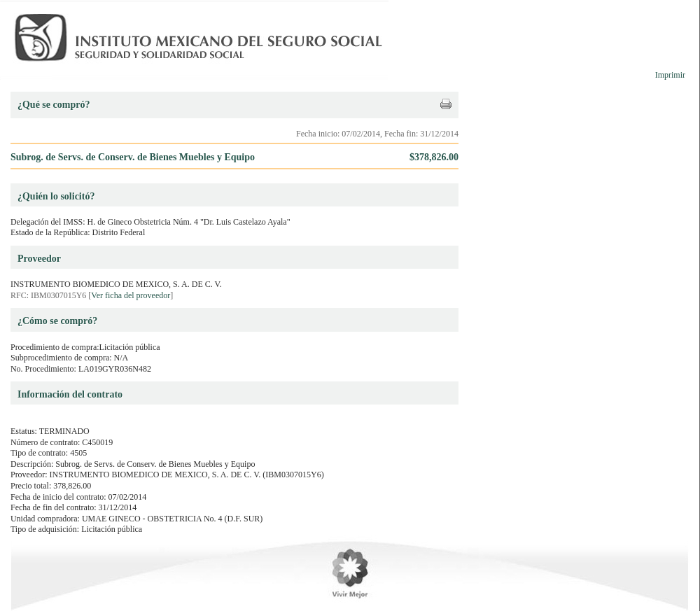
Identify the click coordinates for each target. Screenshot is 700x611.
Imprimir (670, 75)
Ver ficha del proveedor (131, 295)
